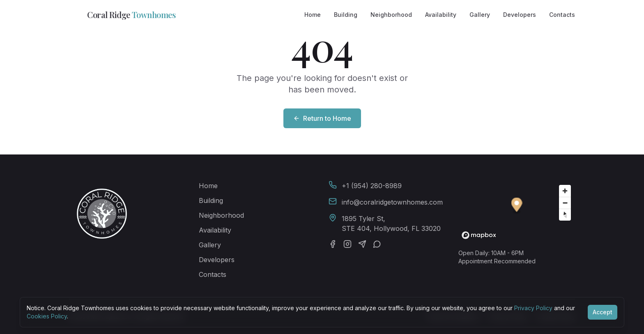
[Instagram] (347, 244)
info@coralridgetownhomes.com (392, 202)
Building (346, 15)
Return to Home (322, 118)
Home (313, 15)
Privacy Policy (533, 308)
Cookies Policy (47, 316)
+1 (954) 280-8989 (372, 186)
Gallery (480, 15)
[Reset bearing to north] (565, 215)
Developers (520, 15)
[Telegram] (362, 244)
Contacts (562, 15)
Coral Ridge (122, 15)
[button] (517, 206)
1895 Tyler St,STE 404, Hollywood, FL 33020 (391, 223)
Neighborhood (391, 15)
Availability (441, 15)
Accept (603, 312)
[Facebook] (333, 244)
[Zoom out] (565, 203)
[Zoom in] (565, 191)
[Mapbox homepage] (479, 235)
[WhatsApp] (377, 244)
